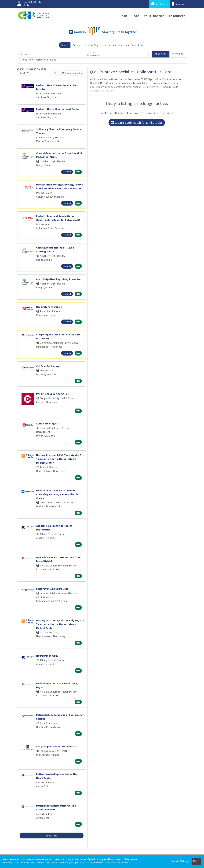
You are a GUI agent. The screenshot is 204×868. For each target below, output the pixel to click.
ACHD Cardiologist (47, 423)
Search (65, 45)
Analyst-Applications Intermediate (56, 746)
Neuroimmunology (47, 656)
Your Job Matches (112, 45)
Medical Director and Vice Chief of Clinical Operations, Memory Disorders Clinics (58, 494)
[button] (178, 54)
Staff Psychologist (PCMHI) (52, 589)
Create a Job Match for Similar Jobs (137, 123)
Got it (196, 861)
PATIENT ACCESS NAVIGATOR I (53, 394)
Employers (179, 4)
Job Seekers (160, 4)
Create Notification (73, 73)
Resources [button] (177, 16)
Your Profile (154, 16)
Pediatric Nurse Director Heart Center (58, 109)
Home (124, 16)
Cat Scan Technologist (49, 366)
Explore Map (92, 45)
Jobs (136, 16)
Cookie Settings (180, 861)
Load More (52, 836)
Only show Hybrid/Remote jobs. (39, 60)
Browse (77, 45)
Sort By (23, 73)
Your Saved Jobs (134, 45)
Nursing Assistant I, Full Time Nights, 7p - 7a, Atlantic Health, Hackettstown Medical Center (60, 459)
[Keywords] (52, 54)
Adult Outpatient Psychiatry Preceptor (58, 279)
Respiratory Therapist (49, 307)
